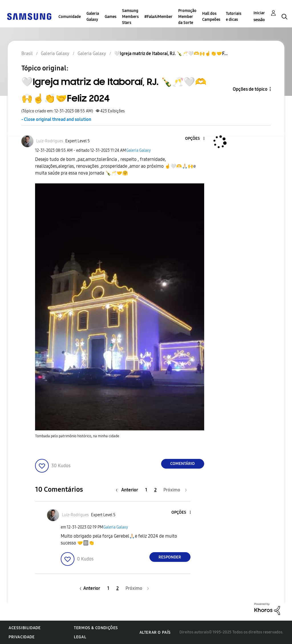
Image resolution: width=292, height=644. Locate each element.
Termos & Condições (96, 628)
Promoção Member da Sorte (187, 17)
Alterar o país (155, 632)
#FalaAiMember (158, 17)
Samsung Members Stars (130, 17)
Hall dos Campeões (211, 17)
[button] (194, 139)
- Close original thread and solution (56, 119)
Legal (80, 637)
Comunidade (70, 17)
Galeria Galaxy (93, 17)
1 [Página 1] (146, 490)
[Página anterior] (128, 490)
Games (110, 17)
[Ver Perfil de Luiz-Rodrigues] (50, 141)
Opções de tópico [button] (250, 89)
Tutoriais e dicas (234, 17)
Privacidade (22, 637)
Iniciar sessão (259, 16)
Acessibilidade (25, 628)
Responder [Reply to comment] (170, 557)
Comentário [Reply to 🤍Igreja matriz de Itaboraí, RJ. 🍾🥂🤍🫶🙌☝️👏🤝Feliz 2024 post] (182, 464)
